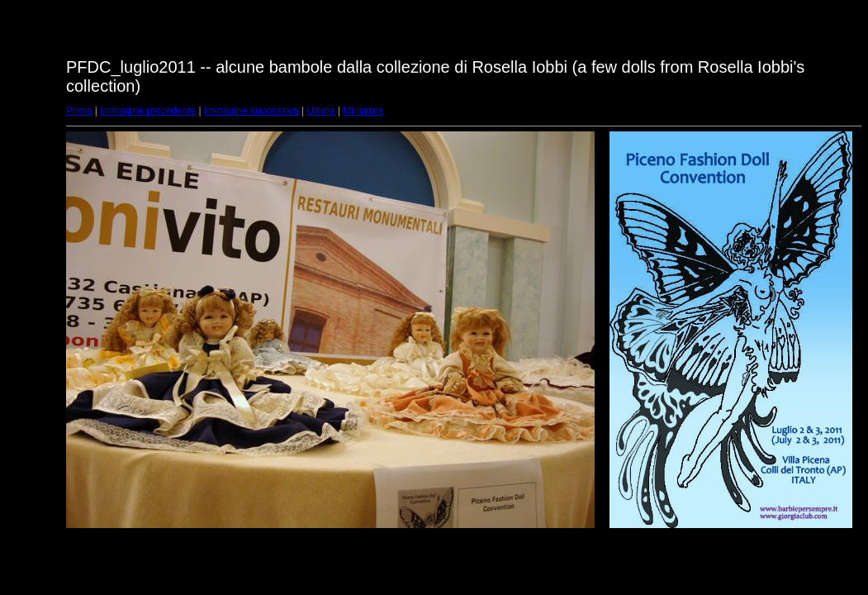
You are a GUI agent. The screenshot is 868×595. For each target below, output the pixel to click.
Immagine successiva (251, 111)
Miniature (363, 111)
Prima (79, 111)
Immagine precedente (148, 111)
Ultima (321, 111)
